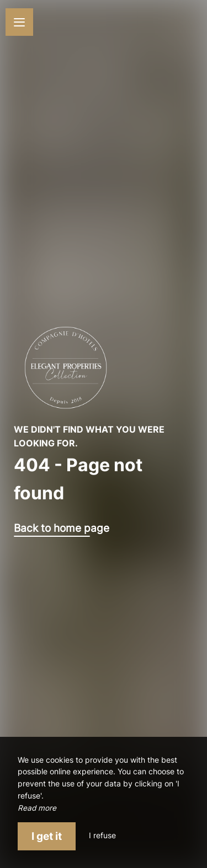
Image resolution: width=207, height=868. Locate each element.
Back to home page (62, 528)
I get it (47, 836)
